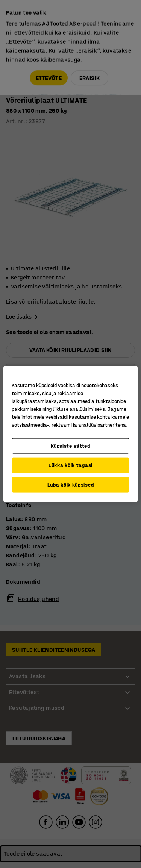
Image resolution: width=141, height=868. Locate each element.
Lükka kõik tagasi (70, 465)
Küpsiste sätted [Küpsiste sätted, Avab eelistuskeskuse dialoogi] (70, 446)
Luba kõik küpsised (71, 484)
